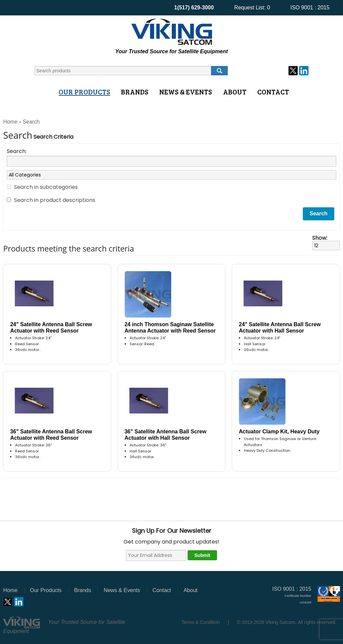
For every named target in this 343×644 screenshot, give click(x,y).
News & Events (186, 92)
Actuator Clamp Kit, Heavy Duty (279, 432)
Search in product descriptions (55, 200)
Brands (135, 92)
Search (31, 122)
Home (10, 122)
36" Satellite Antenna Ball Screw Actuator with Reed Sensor (51, 435)
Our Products (84, 92)
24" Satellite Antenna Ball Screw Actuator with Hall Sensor (280, 328)
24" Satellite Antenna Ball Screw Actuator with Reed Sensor (51, 328)
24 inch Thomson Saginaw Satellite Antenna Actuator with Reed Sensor (170, 328)
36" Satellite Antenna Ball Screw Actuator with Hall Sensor (165, 435)
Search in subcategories (46, 187)
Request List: (252, 8)
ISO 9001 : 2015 (310, 8)
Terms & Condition (201, 622)
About (235, 92)
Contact (273, 92)
